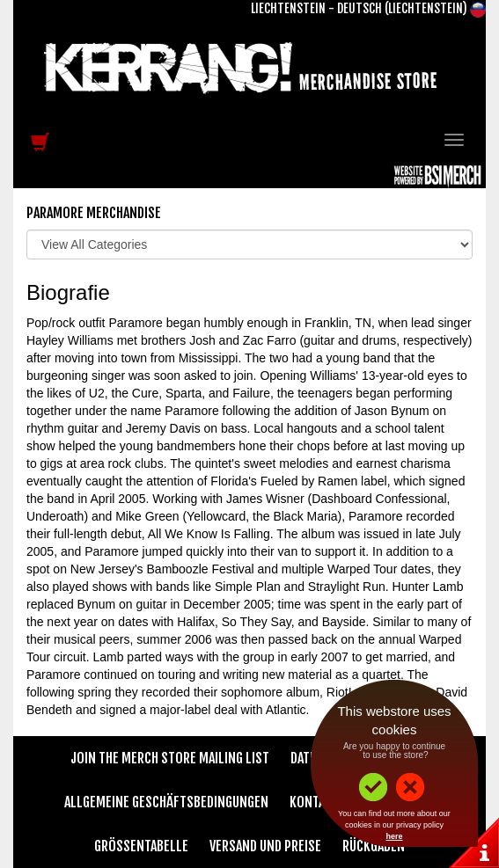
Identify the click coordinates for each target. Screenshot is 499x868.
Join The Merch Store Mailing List (170, 758)
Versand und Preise (265, 846)
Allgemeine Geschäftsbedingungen (166, 802)
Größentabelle (141, 846)
